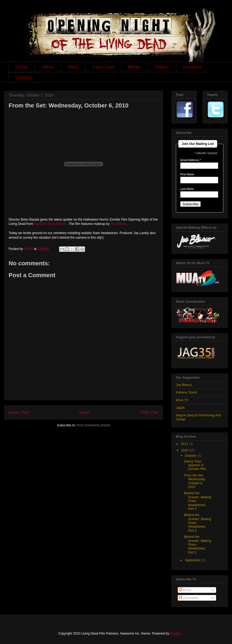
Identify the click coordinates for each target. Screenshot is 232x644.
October (191, 456)
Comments (189, 598)
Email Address (190, 160)
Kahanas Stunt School (50, 224)
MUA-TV (182, 400)
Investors (192, 67)
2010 (185, 450)
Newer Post (19, 412)
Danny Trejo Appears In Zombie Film (195, 465)
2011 (185, 444)
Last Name (187, 189)
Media (134, 67)
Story (73, 67)
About (48, 67)
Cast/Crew (103, 67)
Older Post (149, 412)
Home (22, 67)
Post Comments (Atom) (93, 425)
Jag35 (180, 408)
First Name (187, 175)
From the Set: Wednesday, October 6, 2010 (195, 481)
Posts (185, 590)
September (193, 560)
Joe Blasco (118, 224)
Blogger (175, 633)
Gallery (162, 67)
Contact (24, 77)
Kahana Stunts (187, 392)
